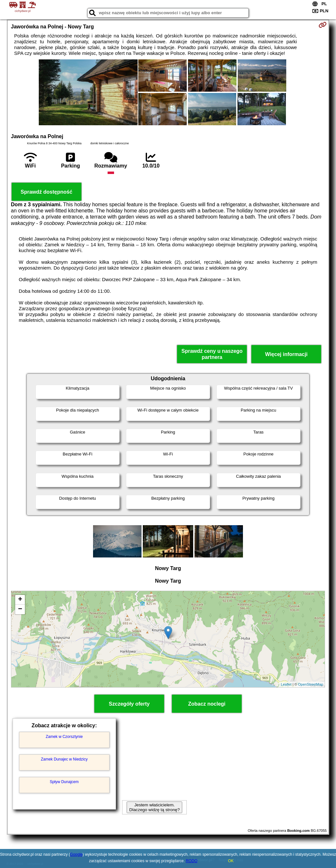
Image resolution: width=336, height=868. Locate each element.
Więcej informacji (286, 354)
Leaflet (286, 684)
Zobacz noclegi (207, 704)
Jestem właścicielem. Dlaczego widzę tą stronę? (154, 807)
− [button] (20, 609)
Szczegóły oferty (129, 704)
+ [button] (20, 600)
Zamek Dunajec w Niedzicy (64, 759)
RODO (192, 861)
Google (76, 854)
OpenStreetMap (311, 684)
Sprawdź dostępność (47, 192)
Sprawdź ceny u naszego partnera (212, 354)
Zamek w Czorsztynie (64, 737)
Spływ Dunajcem (64, 782)
